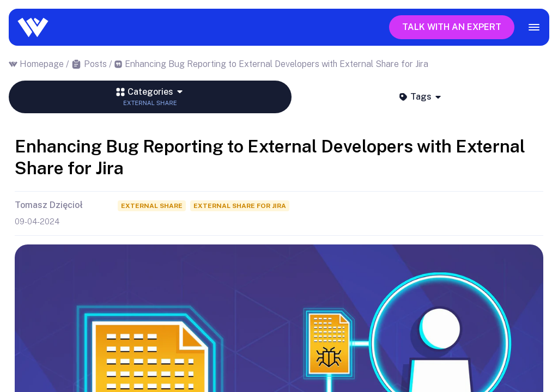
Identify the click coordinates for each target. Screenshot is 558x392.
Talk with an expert (452, 27)
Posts (95, 64)
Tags (420, 97)
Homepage (42, 64)
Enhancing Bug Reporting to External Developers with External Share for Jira (277, 64)
